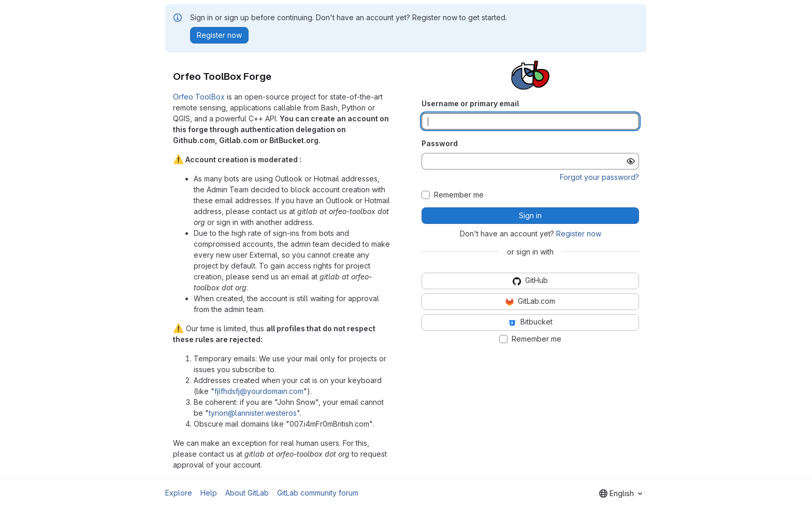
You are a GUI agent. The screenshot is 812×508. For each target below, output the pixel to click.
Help (209, 493)
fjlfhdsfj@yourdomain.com (259, 391)
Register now (579, 234)
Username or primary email (470, 103)
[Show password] (631, 161)
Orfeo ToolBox (199, 97)
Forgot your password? (599, 177)
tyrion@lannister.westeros (253, 413)
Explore (179, 493)
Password (440, 143)
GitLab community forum (318, 493)
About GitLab (247, 493)
